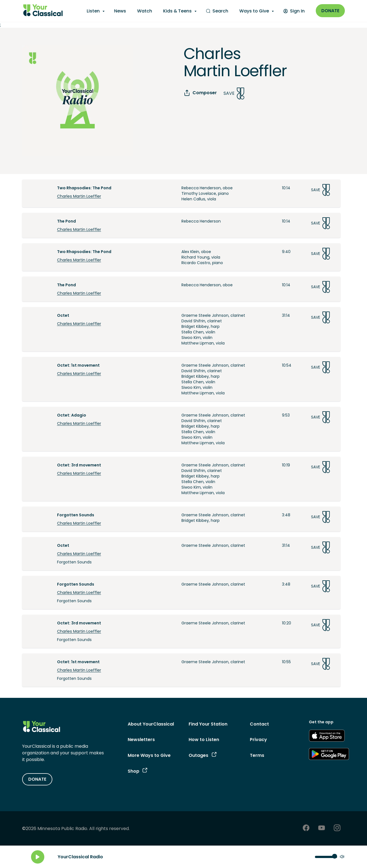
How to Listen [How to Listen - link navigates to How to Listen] (204, 740)
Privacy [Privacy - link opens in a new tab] (258, 740)
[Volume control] (326, 857)
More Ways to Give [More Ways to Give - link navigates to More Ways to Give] (149, 755)
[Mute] (342, 857)
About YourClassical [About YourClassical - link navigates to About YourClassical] (151, 724)
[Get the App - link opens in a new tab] (327, 737)
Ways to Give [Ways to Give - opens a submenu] (254, 11)
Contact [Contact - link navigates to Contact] (259, 724)
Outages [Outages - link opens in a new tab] (202, 755)
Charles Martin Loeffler (79, 196)
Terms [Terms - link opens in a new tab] (257, 755)
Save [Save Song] (234, 94)
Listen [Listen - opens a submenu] (93, 11)
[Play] (38, 857)
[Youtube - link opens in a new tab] (322, 829)
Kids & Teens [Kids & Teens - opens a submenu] (177, 11)
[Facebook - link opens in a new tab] (306, 829)
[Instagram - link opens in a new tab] (337, 829)
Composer (200, 93)
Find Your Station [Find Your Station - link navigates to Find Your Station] (208, 724)
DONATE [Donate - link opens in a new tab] (37, 779)
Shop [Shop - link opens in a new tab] (138, 771)
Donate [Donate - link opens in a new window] (330, 11)
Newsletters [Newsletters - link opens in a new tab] (141, 740)
